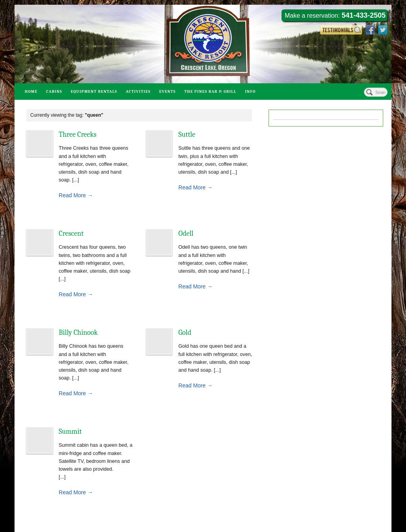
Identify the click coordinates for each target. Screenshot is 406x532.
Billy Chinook (79, 333)
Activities (138, 92)
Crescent (71, 234)
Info (250, 92)
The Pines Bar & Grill (210, 92)
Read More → (76, 195)
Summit (70, 432)
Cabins (54, 92)
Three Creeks (78, 135)
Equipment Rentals (94, 92)
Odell (186, 234)
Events (167, 92)
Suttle (187, 135)
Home (31, 92)
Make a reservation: (335, 15)
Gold (185, 333)
